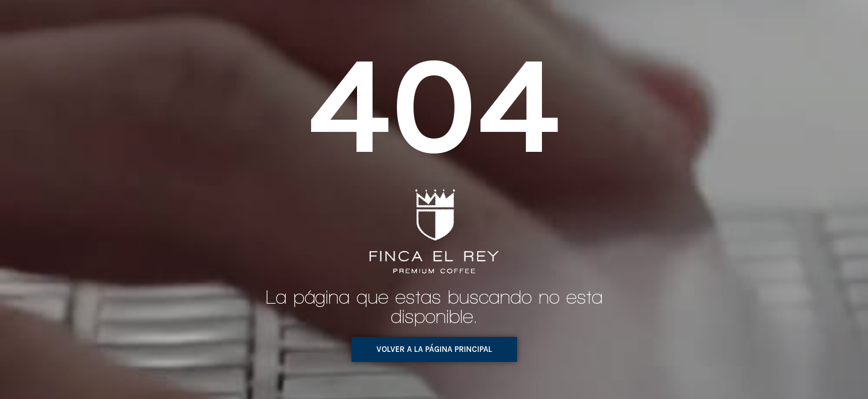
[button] (434, 349)
